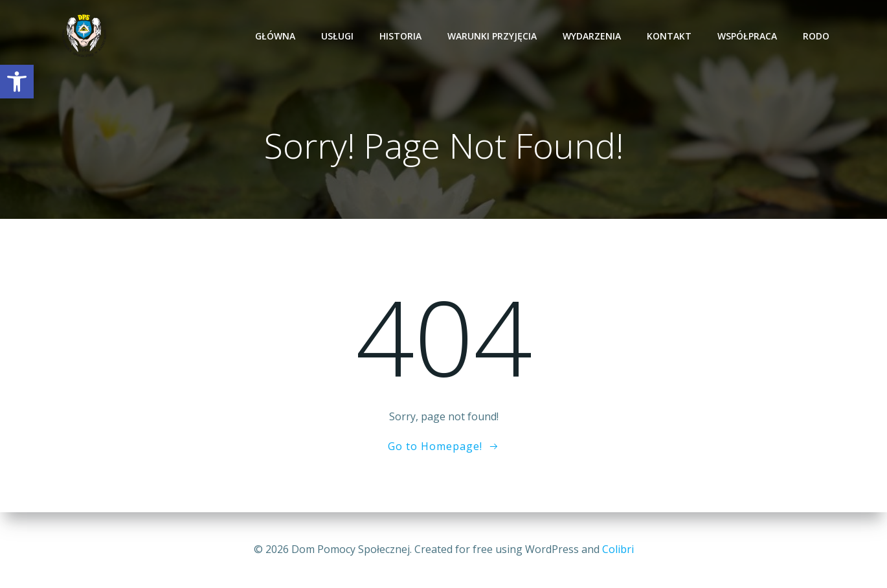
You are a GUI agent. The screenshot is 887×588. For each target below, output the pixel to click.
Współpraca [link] (747, 36)
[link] (17, 82)
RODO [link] (816, 36)
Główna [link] (275, 36)
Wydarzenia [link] (592, 36)
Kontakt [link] (669, 36)
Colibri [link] (618, 549)
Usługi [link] (337, 36)
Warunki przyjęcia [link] (492, 36)
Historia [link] (400, 36)
